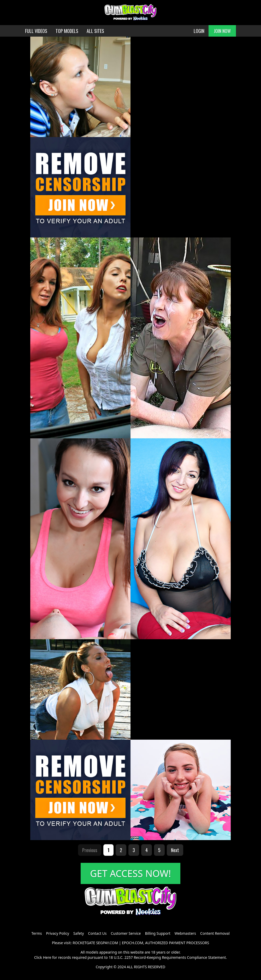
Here (47, 957)
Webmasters (185, 933)
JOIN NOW (222, 31)
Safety (79, 933)
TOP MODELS (67, 31)
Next (175, 850)
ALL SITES (95, 31)
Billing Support (158, 933)
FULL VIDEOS (36, 31)
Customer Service (126, 933)
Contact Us (97, 933)
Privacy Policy (57, 933)
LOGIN (199, 31)
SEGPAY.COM (107, 943)
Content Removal (215, 933)
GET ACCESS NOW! (130, 873)
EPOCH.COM (133, 943)
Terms (37, 933)
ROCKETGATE (84, 943)
